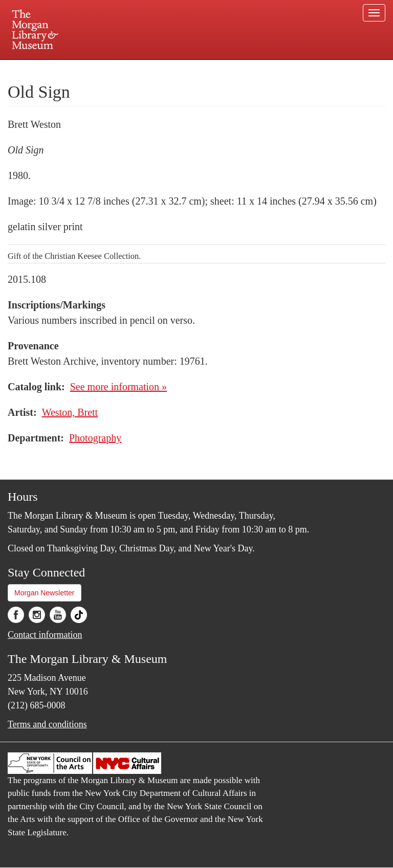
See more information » (118, 387)
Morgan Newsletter (45, 593)
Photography (95, 438)
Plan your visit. (75, 69)
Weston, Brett (70, 412)
